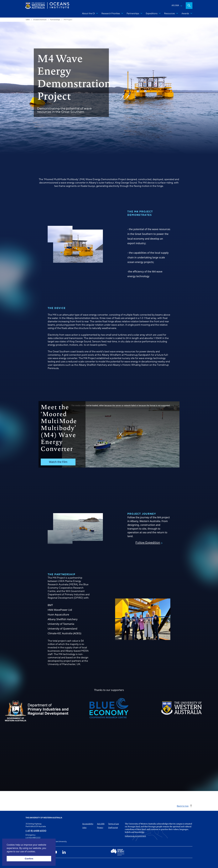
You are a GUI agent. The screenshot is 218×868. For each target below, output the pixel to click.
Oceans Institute (40, 20)
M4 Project (68, 20)
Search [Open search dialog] (189, 6)
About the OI (88, 13)
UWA (28, 20)
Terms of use (114, 824)
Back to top (183, 806)
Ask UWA (101, 824)
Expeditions (152, 13)
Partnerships (133, 13)
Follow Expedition (148, 543)
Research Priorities (111, 13)
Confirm (29, 859)
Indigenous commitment (135, 836)
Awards (185, 13)
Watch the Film (58, 462)
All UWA (175, 5)
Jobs (84, 827)
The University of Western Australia (44, 818)
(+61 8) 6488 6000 (36, 831)
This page (30, 863)
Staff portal (113, 827)
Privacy (100, 827)
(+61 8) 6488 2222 (33, 838)
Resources (170, 13)
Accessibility (88, 824)
